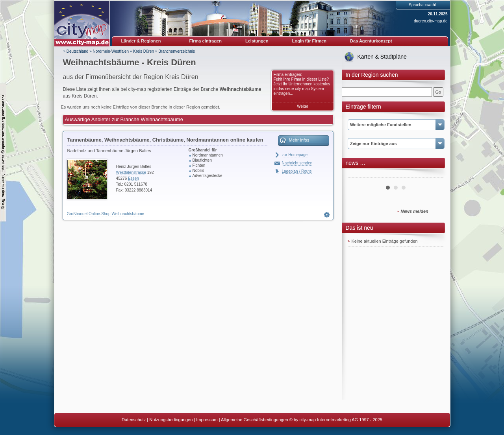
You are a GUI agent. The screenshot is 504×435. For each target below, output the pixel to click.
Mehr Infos (299, 140)
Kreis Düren (144, 51)
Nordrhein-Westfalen (111, 51)
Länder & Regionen (141, 41)
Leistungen (257, 41)
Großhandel (77, 214)
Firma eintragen (206, 41)
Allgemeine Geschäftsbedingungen (255, 420)
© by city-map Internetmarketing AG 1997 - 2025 (336, 420)
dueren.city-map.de (431, 21)
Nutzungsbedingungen (171, 420)
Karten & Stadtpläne (382, 57)
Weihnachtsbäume (128, 214)
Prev (358, 175)
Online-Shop (100, 214)
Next (434, 175)
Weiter (303, 106)
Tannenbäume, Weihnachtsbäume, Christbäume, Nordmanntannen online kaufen (165, 140)
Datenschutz (134, 420)
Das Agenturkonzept (371, 41)
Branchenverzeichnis (177, 51)
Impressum (207, 420)
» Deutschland (76, 51)
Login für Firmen (309, 41)
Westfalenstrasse (131, 172)
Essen (133, 178)
